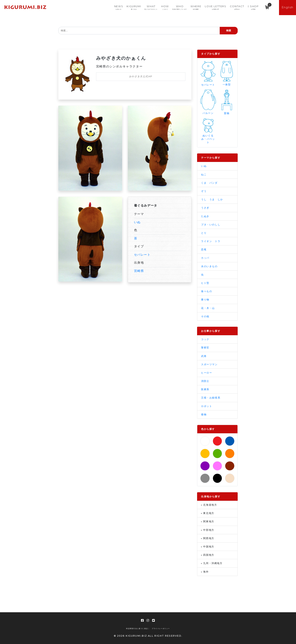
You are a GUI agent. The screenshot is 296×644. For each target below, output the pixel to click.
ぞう (204, 191)
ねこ (204, 175)
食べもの (207, 291)
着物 (204, 414)
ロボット (207, 406)
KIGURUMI (134, 8)
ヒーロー (207, 373)
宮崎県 (139, 271)
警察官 (205, 348)
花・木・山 (208, 308)
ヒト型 (205, 283)
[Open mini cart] (267, 6)
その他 (205, 316)
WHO (180, 8)
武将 (204, 356)
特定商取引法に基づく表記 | (138, 629)
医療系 (205, 389)
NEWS (119, 8)
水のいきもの (209, 266)
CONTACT (237, 8)
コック (205, 339)
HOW (165, 8)
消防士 (205, 381)
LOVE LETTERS (215, 8)
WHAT (151, 8)
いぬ (137, 222)
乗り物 (205, 300)
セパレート (142, 255)
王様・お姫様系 (211, 398)
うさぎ (205, 208)
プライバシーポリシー (161, 629)
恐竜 (204, 250)
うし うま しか (212, 199)
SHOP (253, 8)
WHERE (196, 8)
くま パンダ (209, 183)
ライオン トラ (211, 241)
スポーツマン (209, 364)
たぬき (205, 216)
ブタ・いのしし (211, 225)
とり (204, 233)
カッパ (205, 258)
